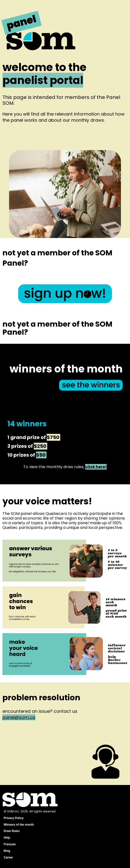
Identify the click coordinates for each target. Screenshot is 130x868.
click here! (96, 467)
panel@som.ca (19, 717)
